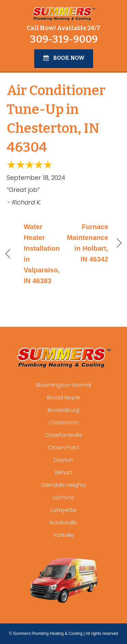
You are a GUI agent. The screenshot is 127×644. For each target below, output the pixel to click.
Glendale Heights (63, 485)
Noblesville (63, 523)
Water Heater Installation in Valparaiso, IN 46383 (42, 254)
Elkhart (64, 473)
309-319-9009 (64, 39)
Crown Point (64, 448)
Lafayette (63, 510)
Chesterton (64, 423)
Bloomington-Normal (63, 385)
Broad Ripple (64, 398)
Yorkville (64, 535)
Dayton (64, 460)
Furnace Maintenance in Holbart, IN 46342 (88, 243)
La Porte (64, 498)
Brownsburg (63, 410)
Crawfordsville (64, 435)
